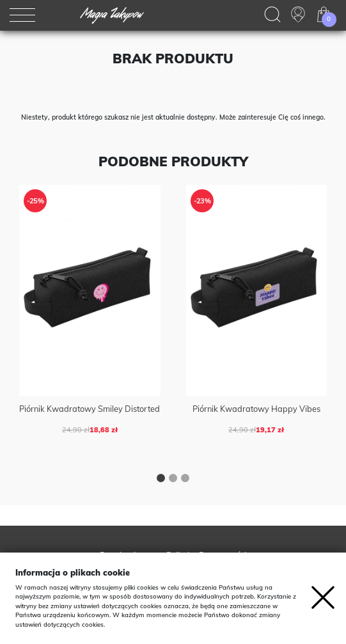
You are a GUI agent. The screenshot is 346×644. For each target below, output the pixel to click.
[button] (161, 480)
